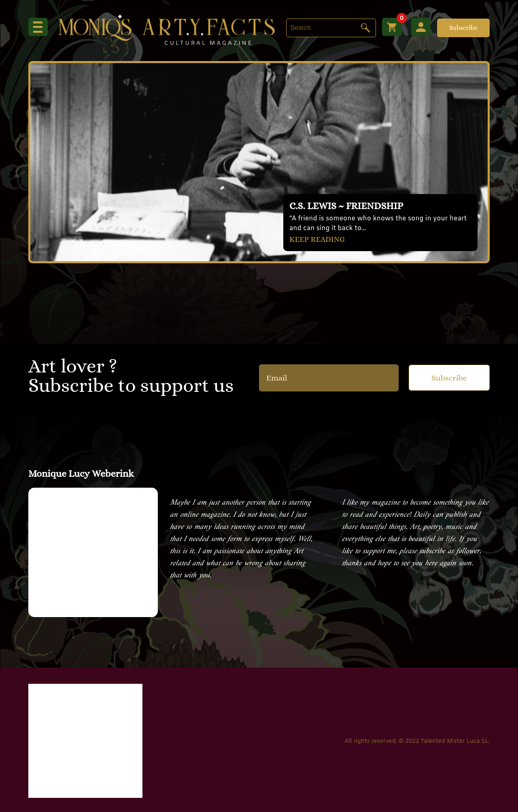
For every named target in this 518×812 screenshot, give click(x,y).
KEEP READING (318, 239)
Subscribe (463, 28)
